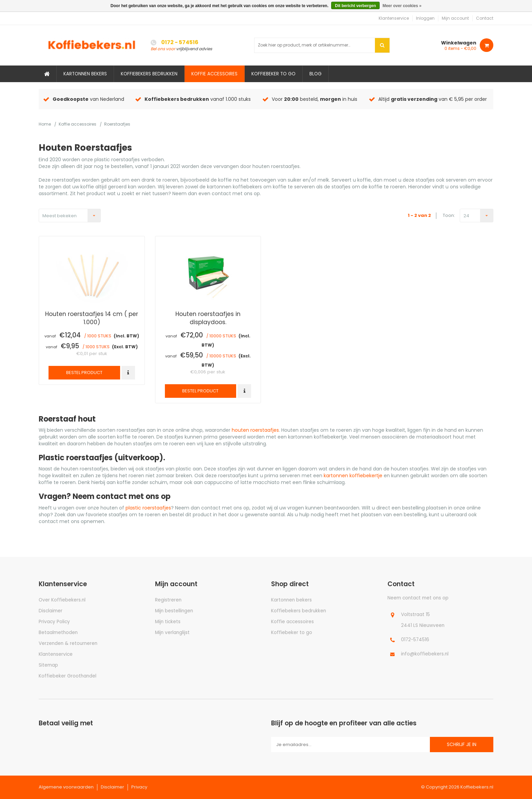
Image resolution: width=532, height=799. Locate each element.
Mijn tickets (168, 622)
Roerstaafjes (117, 124)
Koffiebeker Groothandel (68, 676)
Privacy (139, 787)
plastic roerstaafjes (148, 508)
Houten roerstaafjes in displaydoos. (208, 318)
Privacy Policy (54, 622)
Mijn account (455, 18)
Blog (316, 74)
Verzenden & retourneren (68, 643)
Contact (485, 18)
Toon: (449, 216)
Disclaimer (51, 611)
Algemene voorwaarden (66, 787)
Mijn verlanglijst (172, 633)
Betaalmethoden (58, 633)
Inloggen (425, 18)
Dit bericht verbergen (355, 6)
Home (45, 124)
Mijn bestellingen (174, 611)
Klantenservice (394, 18)
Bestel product (84, 373)
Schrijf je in (462, 745)
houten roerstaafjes (255, 430)
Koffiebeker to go (273, 74)
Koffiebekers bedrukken (149, 74)
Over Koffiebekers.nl (62, 600)
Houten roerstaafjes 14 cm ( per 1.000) (92, 318)
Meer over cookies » (402, 6)
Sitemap (48, 665)
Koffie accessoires (214, 74)
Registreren (168, 600)
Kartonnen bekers (85, 74)
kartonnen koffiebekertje (353, 476)
